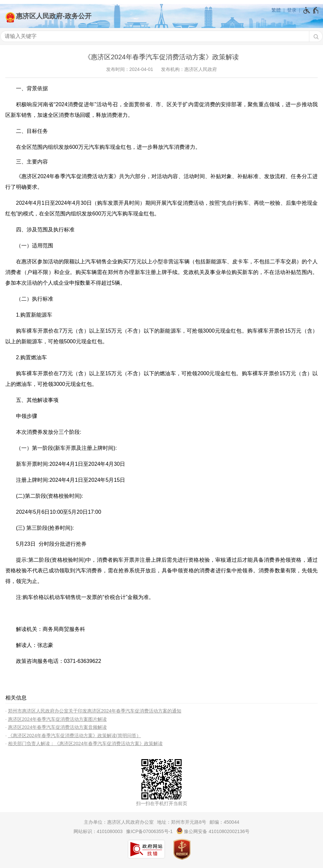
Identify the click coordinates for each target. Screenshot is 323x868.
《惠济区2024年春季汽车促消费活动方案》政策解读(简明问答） (75, 735)
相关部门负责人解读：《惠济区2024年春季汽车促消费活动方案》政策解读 (85, 743)
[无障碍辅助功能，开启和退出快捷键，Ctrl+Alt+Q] (311, 10)
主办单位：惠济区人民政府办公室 (119, 822)
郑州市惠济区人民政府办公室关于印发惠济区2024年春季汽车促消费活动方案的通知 (95, 711)
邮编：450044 (224, 822)
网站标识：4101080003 (98, 831)
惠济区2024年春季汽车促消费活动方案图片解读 (57, 719)
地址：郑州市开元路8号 (182, 822)
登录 (292, 10)
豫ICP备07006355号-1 (149, 831)
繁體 (276, 10)
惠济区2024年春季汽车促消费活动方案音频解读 (57, 727)
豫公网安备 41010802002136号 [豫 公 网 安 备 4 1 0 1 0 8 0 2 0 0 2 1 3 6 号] (213, 831)
